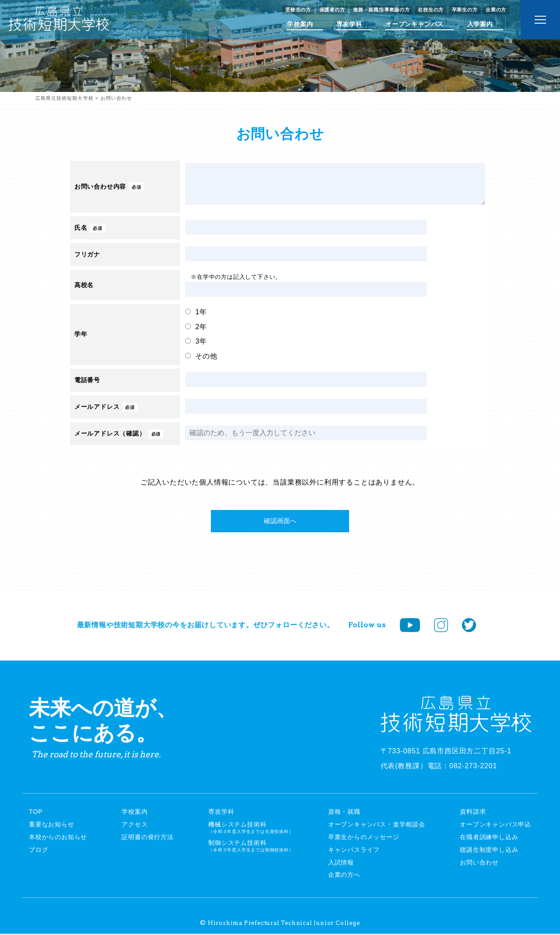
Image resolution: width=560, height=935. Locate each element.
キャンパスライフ (354, 851)
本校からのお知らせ (58, 838)
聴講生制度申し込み (489, 851)
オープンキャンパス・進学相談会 (377, 826)
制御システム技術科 (251, 847)
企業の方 (496, 10)
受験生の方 (298, 10)
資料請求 (473, 813)
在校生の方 (431, 10)
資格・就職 (344, 813)
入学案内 (480, 24)
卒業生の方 (465, 10)
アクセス (135, 826)
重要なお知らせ (52, 826)
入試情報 (341, 864)
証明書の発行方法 (147, 838)
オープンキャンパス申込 (495, 826)
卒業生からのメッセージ (364, 838)
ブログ (38, 851)
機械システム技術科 (251, 829)
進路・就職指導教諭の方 (381, 10)
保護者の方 (332, 10)
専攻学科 (349, 24)
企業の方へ (344, 876)
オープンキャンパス (415, 24)
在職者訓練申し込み (489, 838)
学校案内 (300, 24)
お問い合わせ (479, 864)
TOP (36, 813)
